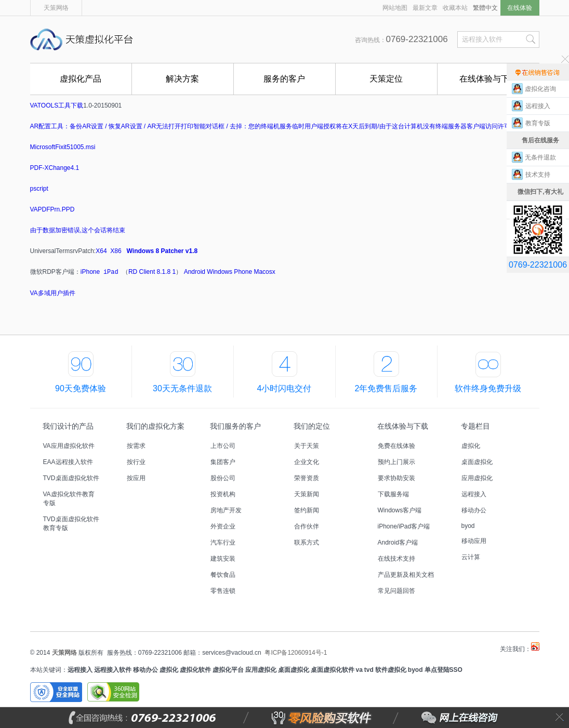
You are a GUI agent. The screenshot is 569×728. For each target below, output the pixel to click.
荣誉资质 (307, 478)
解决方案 (182, 79)
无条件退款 (540, 157)
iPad (111, 272)
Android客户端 (398, 542)
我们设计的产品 (68, 426)
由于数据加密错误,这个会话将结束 (78, 230)
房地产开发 (226, 510)
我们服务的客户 (235, 426)
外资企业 (223, 526)
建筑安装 (223, 559)
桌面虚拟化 (477, 462)
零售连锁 (223, 591)
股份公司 (223, 478)
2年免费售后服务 (386, 388)
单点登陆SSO (444, 670)
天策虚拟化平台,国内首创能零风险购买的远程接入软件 (85, 39)
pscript (39, 189)
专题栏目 (475, 426)
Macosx (264, 272)
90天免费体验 (81, 388)
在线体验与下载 (488, 79)
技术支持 (540, 175)
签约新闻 (307, 510)
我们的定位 (312, 426)
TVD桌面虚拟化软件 (71, 478)
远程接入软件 (113, 670)
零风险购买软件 (277, 718)
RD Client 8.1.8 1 (152, 272)
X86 (116, 251)
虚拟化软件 (195, 670)
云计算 (471, 557)
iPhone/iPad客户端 (404, 526)
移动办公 (474, 510)
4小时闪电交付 (284, 388)
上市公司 (223, 446)
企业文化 (307, 462)
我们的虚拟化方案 (155, 426)
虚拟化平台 (228, 670)
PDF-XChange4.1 (55, 168)
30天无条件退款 (182, 388)
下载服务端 (393, 494)
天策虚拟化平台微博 (535, 646)
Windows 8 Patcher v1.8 (162, 251)
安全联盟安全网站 (56, 692)
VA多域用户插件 (53, 293)
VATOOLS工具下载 (57, 105)
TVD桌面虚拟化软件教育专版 (71, 524)
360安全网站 (113, 692)
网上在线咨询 (436, 718)
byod (468, 526)
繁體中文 (485, 8)
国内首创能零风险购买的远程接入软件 (254, 39)
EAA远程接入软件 (68, 462)
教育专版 (540, 123)
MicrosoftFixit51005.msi (63, 147)
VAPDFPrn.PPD (52, 209)
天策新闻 (307, 494)
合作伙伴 (307, 526)
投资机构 (223, 494)
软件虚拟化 (391, 670)
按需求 (136, 446)
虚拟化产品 (81, 79)
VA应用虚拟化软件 (69, 446)
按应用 (136, 478)
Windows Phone (229, 272)
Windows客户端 (400, 510)
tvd (369, 670)
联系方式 (307, 542)
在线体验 (520, 8)
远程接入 (474, 494)
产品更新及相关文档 (406, 575)
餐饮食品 (223, 575)
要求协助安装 (396, 478)
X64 (101, 251)
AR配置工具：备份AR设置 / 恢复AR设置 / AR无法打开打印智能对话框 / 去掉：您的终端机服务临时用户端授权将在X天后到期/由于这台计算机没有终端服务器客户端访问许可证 (273, 126)
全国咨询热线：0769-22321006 (168, 718)
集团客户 (223, 462)
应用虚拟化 (477, 478)
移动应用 (474, 541)
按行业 (136, 462)
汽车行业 (223, 542)
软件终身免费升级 (488, 388)
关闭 (560, 717)
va (359, 670)
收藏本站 (455, 8)
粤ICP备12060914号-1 (296, 653)
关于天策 (307, 446)
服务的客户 (284, 79)
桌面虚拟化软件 (333, 670)
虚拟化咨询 (540, 89)
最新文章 (425, 8)
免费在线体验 (396, 446)
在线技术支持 (396, 559)
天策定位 (386, 79)
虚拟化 (471, 446)
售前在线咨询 (538, 72)
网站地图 (395, 8)
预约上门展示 (396, 462)
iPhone (90, 272)
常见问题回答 (396, 591)
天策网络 (56, 8)
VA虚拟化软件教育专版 (69, 499)
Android (195, 272)
